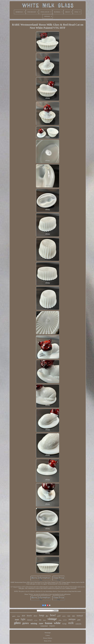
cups (69, 616)
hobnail (80, 616)
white (57, 623)
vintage (52, 619)
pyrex (26, 623)
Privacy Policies (48, 638)
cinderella (78, 624)
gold (59, 616)
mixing (34, 623)
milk (71, 623)
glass (17, 623)
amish (64, 616)
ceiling (60, 620)
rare (41, 623)
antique (72, 619)
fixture (45, 620)
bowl (53, 615)
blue (40, 620)
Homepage (48, 633)
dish (23, 616)
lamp (41, 615)
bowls (29, 616)
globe (79, 620)
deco (35, 616)
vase (73, 616)
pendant (65, 620)
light (23, 619)
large (19, 616)
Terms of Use (48, 641)
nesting (36, 620)
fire (47, 616)
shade (17, 620)
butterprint (30, 620)
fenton (49, 623)
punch (14, 616)
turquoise (52, 626)
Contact (48, 635)
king (64, 624)
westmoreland (44, 626)
